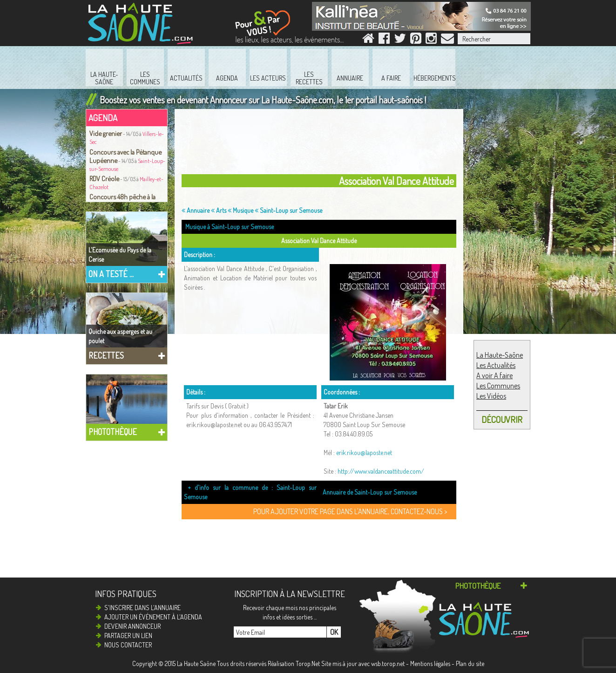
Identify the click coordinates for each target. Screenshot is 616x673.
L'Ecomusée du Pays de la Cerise (120, 255)
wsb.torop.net (388, 663)
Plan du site (470, 663)
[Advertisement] (321, 144)
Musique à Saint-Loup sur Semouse (230, 227)
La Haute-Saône (500, 355)
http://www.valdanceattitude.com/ (381, 471)
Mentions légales (430, 663)
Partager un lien (128, 636)
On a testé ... (111, 274)
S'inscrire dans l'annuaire (142, 608)
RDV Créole (104, 178)
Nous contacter (128, 645)
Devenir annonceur (132, 626)
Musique (240, 210)
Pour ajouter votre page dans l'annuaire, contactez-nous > (350, 511)
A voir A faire (494, 375)
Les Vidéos (491, 396)
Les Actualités (496, 365)
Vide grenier (106, 133)
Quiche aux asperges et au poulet (120, 336)
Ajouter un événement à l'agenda (153, 617)
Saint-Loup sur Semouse (288, 210)
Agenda (103, 118)
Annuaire (196, 210)
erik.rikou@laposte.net (364, 452)
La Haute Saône (196, 663)
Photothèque (113, 432)
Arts (219, 210)
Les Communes (498, 386)
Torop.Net (308, 663)
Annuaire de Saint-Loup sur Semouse (370, 492)
